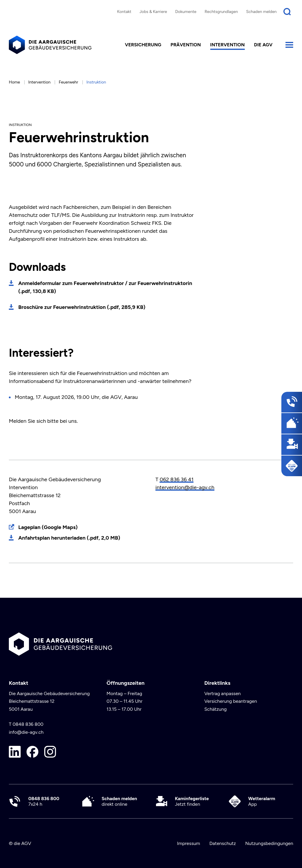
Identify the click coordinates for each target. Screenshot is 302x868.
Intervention (228, 45)
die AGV (263, 45)
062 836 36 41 (177, 479)
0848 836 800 (28, 724)
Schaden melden (262, 12)
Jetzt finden (192, 801)
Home (14, 82)
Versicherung (143, 45)
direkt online (119, 801)
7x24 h (44, 801)
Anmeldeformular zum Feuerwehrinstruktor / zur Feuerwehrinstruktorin (105, 287)
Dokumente (186, 12)
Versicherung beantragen (231, 701)
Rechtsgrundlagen (221, 12)
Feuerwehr (68, 82)
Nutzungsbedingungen (269, 843)
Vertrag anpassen (223, 693)
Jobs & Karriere (153, 12)
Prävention (186, 45)
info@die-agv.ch (26, 732)
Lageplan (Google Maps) (48, 527)
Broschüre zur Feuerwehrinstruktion (82, 307)
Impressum (188, 843)
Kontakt (124, 12)
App (262, 801)
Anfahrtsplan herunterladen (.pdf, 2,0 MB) (69, 538)
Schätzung (216, 709)
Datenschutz (223, 843)
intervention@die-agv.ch (185, 487)
